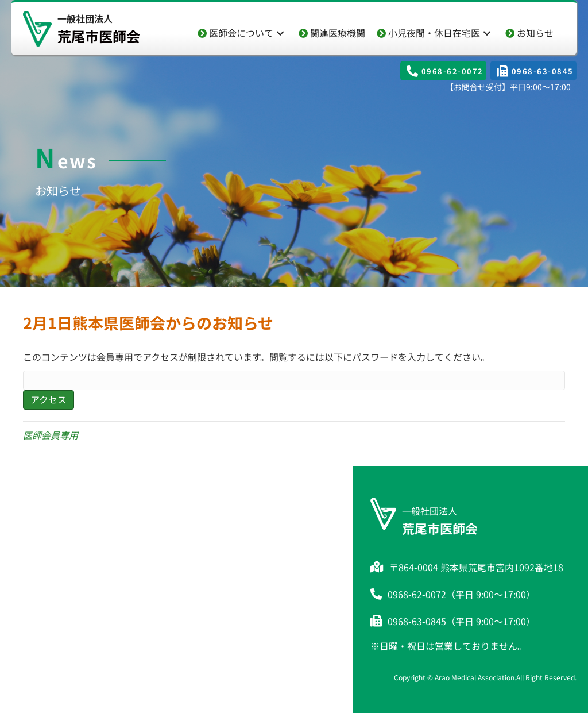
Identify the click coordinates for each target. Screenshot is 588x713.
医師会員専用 (51, 435)
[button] (280, 33)
